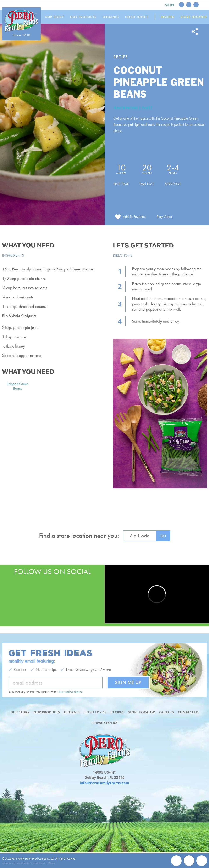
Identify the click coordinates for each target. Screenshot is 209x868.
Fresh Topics (138, 17)
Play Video (165, 218)
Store (170, 5)
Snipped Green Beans (17, 388)
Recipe (120, 57)
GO (163, 538)
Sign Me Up (128, 677)
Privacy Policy (105, 723)
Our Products (86, 17)
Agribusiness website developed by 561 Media (29, 863)
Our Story (57, 17)
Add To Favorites (134, 218)
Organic (113, 17)
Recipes (168, 17)
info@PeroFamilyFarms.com (104, 783)
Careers (169, 707)
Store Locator (194, 17)
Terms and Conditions (70, 686)
